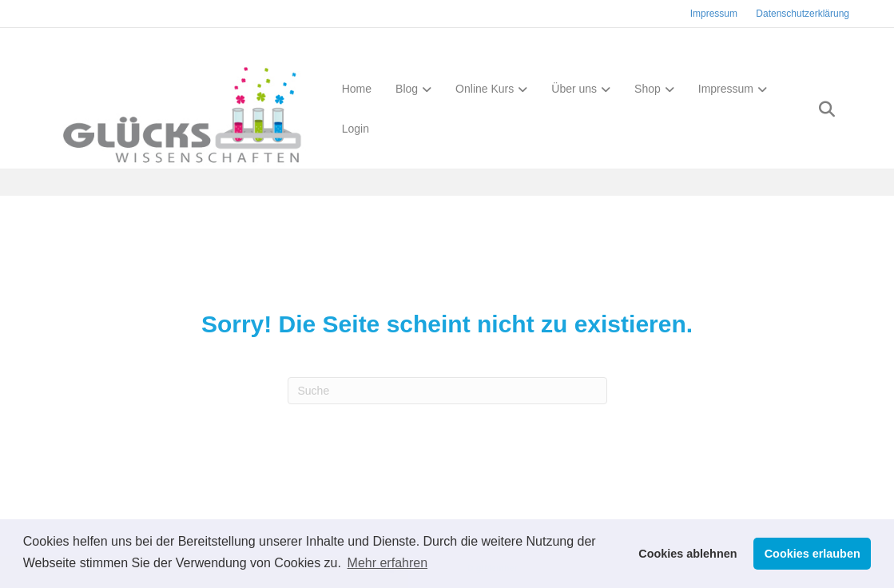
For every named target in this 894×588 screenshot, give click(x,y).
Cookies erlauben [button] (813, 554)
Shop (643, 91)
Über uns (569, 91)
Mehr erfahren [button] (388, 563)
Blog (402, 91)
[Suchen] (835, 111)
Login (351, 131)
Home (352, 91)
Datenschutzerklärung (803, 14)
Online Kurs (480, 91)
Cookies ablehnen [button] (687, 554)
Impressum (714, 14)
